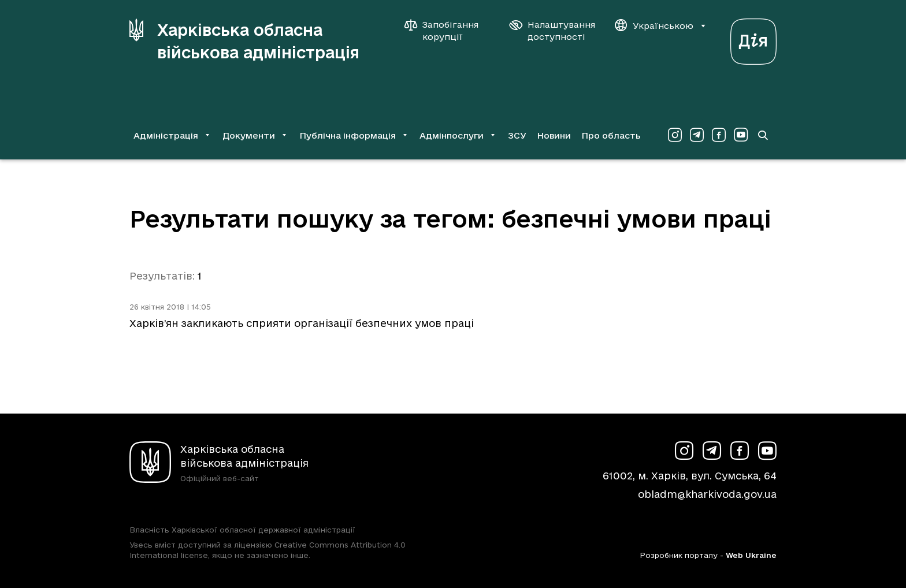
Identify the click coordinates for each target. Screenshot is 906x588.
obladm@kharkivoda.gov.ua (707, 494)
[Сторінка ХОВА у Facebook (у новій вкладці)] (719, 135)
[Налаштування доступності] (552, 31)
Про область (611, 135)
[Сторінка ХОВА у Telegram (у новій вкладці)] (697, 135)
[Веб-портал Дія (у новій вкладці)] (753, 38)
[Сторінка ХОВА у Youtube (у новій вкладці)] (741, 135)
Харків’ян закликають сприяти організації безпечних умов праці (302, 323)
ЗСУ (517, 135)
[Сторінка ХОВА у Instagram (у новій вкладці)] (675, 135)
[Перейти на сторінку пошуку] (763, 135)
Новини (554, 135)
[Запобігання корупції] (447, 31)
